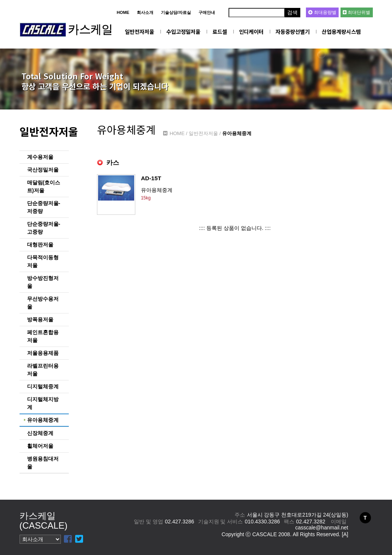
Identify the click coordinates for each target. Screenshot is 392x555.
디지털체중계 (43, 386)
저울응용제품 (43, 353)
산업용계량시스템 (341, 31)
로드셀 (220, 31)
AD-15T (151, 178)
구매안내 (207, 12)
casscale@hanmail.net (322, 528)
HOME (123, 12)
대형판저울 (40, 245)
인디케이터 (251, 31)
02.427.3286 (180, 522)
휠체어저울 (40, 446)
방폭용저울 (40, 319)
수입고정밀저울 (183, 31)
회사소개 (145, 12)
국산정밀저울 (43, 170)
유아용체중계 (43, 420)
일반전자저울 (139, 31)
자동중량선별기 (293, 31)
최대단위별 (356, 12)
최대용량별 (322, 12)
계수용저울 (40, 157)
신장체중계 (40, 433)
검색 (292, 12)
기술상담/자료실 (176, 12)
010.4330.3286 (262, 522)
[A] (345, 534)
